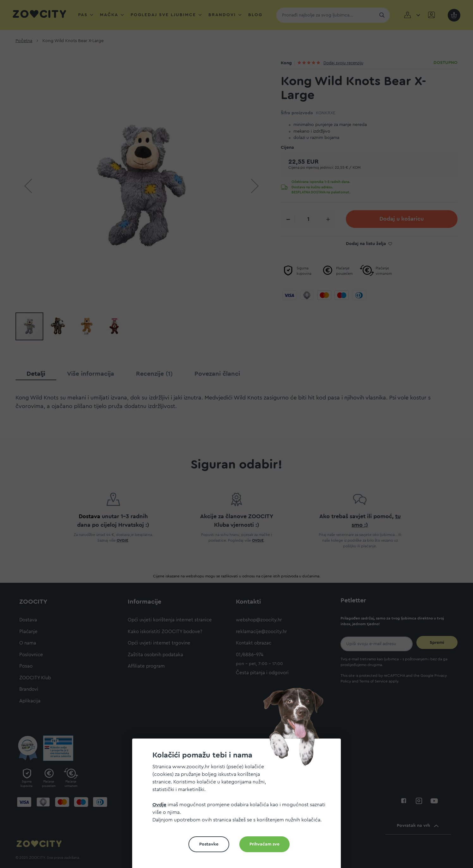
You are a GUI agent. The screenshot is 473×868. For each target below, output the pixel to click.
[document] (239, 806)
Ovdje (159, 805)
